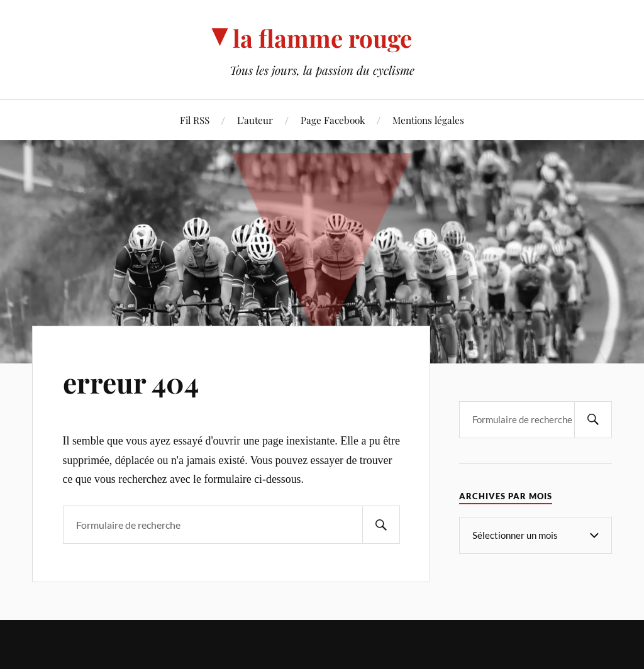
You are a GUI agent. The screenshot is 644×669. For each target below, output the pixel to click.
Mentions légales (428, 120)
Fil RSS (195, 120)
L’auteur (255, 120)
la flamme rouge (322, 38)
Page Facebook (333, 120)
